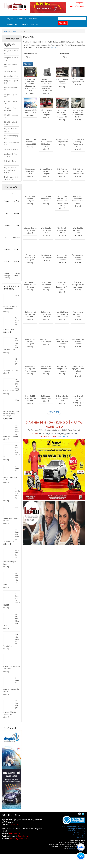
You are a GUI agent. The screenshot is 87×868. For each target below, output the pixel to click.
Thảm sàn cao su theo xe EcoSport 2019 (30, 142)
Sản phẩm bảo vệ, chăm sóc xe (11, 123)
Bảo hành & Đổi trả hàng (77, 833)
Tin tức (25, 24)
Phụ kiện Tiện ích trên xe (10, 130)
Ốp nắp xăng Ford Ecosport (46, 256)
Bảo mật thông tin (79, 835)
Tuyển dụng (81, 837)
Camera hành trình (11, 76)
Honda (16, 225)
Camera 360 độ (10, 71)
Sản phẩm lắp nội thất (10, 96)
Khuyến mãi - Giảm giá (11, 52)
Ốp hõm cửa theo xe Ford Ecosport (62, 258)
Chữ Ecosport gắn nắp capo (46, 397)
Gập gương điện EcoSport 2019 (62, 141)
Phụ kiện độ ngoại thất (11, 102)
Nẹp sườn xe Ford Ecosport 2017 (78, 314)
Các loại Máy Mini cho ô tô (11, 155)
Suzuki (16, 262)
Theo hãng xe (12, 24)
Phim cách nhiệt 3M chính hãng (30, 111)
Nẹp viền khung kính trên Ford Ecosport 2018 (62, 314)
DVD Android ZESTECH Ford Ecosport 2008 (78, 171)
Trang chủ (10, 19)
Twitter (85, 814)
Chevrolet (7, 249)
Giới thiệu (22, 19)
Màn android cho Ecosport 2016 (30, 171)
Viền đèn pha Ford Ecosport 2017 (46, 230)
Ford (14, 31)
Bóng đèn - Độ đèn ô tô (11, 82)
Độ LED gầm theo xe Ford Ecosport (46, 369)
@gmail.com (23, 836)
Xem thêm (54, 412)
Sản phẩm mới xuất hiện (11, 59)
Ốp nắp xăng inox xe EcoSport (30, 199)
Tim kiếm (63, 23)
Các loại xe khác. (16, 275)
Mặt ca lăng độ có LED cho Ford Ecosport (62, 342)
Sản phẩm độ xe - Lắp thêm (11, 109)
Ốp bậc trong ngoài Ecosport (78, 80)
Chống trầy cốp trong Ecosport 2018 (62, 398)
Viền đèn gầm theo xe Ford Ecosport (62, 230)
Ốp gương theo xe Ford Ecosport (78, 258)
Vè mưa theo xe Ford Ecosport (30, 229)
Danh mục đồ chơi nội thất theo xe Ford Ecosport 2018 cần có (62, 201)
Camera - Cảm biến (11, 149)
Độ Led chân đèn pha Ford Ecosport (62, 369)
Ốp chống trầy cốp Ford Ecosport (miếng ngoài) (78, 399)
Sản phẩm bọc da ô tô (11, 116)
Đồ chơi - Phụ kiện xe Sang (7, 276)
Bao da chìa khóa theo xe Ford (46, 199)
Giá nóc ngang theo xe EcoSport (46, 112)
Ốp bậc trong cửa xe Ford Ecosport (46, 285)
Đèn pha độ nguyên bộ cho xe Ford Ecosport (78, 370)
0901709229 (54, 47)
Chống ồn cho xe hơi (10, 162)
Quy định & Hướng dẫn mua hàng (74, 827)
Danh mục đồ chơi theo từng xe (11, 178)
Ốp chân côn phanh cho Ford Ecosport (30, 285)
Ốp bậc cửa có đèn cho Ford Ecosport (30, 314)
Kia (7, 213)
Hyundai (7, 225)
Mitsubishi (16, 237)
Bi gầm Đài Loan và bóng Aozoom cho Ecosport (78, 143)
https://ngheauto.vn (18, 839)
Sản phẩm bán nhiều (9, 45)
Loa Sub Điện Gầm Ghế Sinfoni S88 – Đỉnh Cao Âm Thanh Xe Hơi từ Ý (30, 85)
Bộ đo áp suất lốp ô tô (18, 493)
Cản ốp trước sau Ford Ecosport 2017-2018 (62, 286)
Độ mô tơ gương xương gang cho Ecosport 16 (62, 113)
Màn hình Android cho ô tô (11, 66)
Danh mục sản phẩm (30, 53)
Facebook (82, 814)
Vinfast (16, 201)
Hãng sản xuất (65, 53)
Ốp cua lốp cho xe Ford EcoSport (46, 171)
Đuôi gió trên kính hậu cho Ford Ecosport (30, 369)
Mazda (16, 213)
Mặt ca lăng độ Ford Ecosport (46, 340)
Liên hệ (34, 24)
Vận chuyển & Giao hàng (77, 831)
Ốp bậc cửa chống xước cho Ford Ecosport (78, 285)
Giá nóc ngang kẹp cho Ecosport (62, 82)
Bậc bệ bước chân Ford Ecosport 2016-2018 (78, 200)
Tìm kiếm (28, 64)
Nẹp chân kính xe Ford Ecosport (30, 342)
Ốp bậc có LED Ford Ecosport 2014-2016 (46, 314)
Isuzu (16, 249)
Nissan (7, 262)
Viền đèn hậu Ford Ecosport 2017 (78, 230)
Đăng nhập (80, 3)
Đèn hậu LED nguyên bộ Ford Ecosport (30, 398)
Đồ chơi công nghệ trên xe (11, 137)
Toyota (7, 201)
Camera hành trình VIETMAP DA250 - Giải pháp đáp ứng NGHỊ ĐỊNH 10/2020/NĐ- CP (46, 85)
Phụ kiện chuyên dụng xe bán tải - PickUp (10, 170)
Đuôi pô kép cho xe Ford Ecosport (78, 342)
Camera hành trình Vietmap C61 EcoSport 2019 (46, 143)
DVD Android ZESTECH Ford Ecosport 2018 (62, 171)
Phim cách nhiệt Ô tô (11, 89)
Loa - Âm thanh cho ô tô (11, 144)
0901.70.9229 (15, 834)
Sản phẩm (34, 19)
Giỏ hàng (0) (77, 6)
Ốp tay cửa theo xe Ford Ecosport (30, 258)
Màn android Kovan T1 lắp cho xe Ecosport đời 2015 (78, 113)
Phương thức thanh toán (77, 829)
